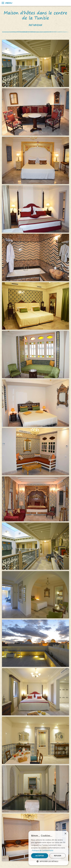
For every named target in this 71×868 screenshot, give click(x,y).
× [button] (65, 834)
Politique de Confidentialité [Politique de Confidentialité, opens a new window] (43, 850)
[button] (48, 861)
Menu (7, 3)
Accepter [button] (40, 856)
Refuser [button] (58, 856)
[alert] (48, 848)
